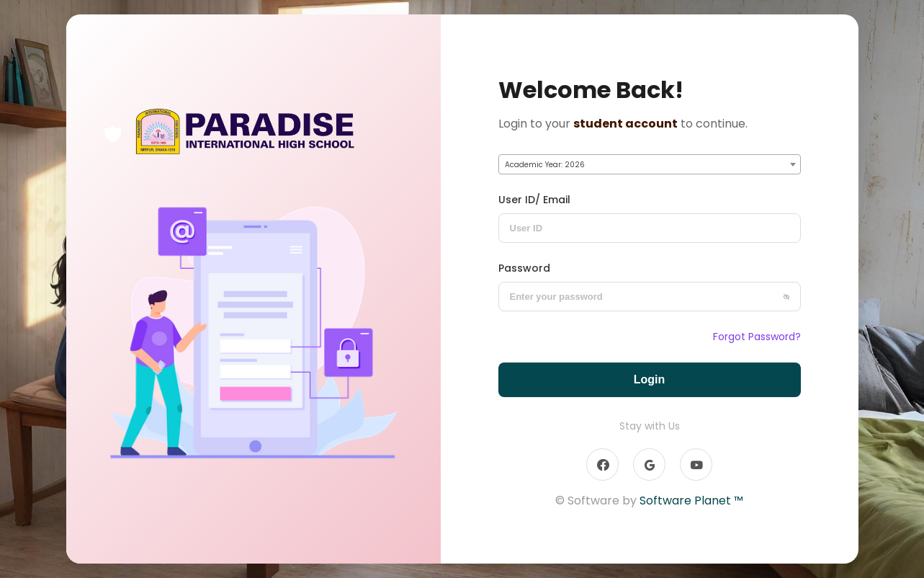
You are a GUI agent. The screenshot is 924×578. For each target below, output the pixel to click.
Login (650, 379)
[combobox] (650, 164)
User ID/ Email (534, 200)
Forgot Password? (757, 337)
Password (524, 268)
